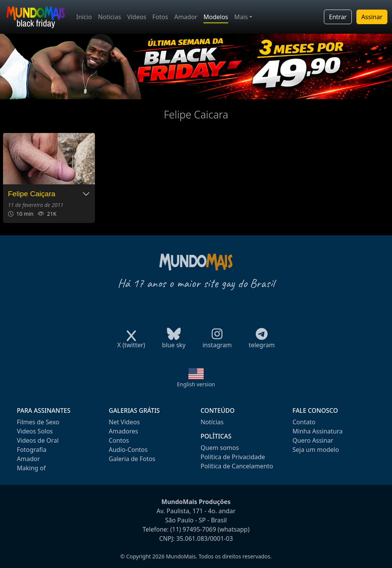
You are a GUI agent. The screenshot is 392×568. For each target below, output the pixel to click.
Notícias (109, 17)
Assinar (372, 17)
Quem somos (220, 448)
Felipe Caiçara (32, 194)
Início (84, 17)
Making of (31, 468)
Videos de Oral (38, 440)
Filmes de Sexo (38, 422)
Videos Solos (35, 431)
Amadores (123, 431)
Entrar (338, 17)
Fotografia (32, 450)
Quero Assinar (313, 440)
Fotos (160, 17)
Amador (186, 17)
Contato (304, 422)
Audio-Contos (128, 450)
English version (196, 384)
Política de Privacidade (233, 457)
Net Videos (124, 422)
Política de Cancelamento (237, 466)
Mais (241, 17)
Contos (119, 440)
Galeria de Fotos (132, 459)
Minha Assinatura (318, 431)
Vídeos (137, 17)
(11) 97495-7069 (193, 529)
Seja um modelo (316, 450)
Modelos (216, 17)
